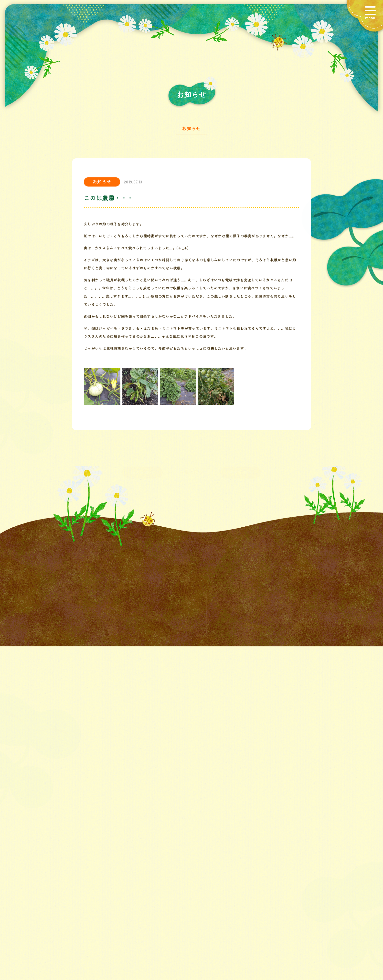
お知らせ (191, 130)
